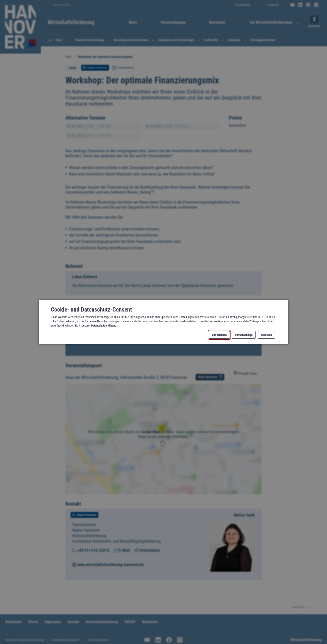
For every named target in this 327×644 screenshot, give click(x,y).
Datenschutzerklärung (104, 326)
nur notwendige (244, 335)
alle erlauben (219, 335)
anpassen (266, 335)
